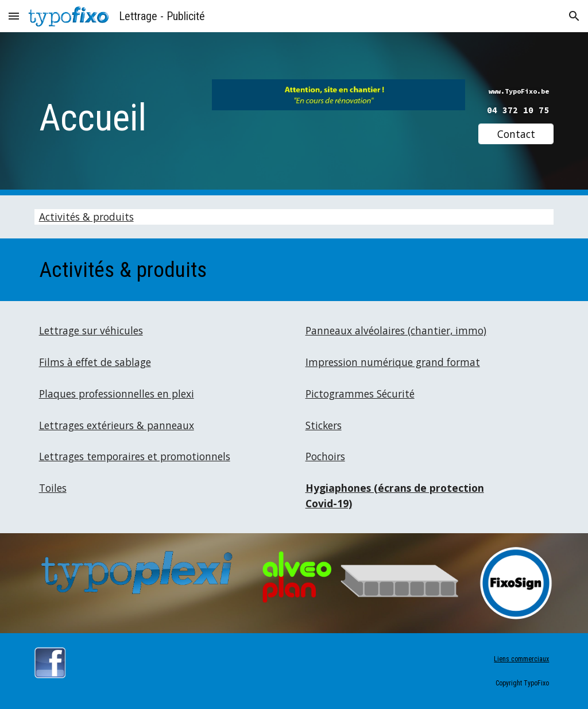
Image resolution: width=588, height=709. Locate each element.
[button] (14, 16)
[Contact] (516, 134)
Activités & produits (86, 217)
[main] (117, 114)
